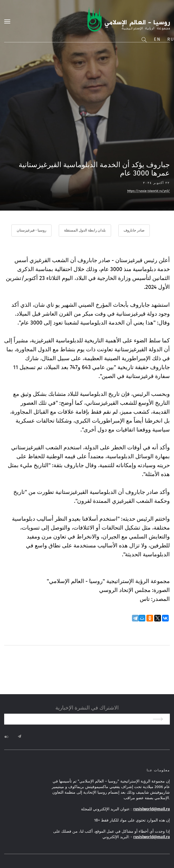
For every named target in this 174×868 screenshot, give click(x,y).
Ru (171, 39)
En (157, 39)
